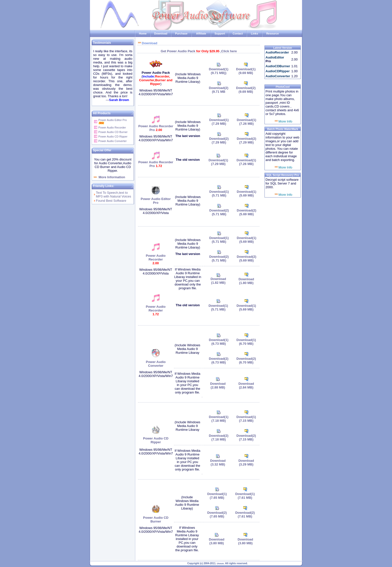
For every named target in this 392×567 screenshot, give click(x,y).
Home (143, 33)
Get (164, 51)
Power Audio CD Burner (113, 132)
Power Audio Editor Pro (113, 120)
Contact (238, 33)
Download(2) (246, 88)
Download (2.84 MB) (246, 385)
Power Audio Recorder (112, 127)
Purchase (181, 33)
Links (255, 33)
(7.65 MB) (217, 516)
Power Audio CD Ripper (113, 136)
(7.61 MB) (245, 498)
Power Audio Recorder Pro (156, 128)
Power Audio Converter (113, 141)
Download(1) (218, 71)
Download (161, 33)
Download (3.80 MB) (216, 541)
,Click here (228, 51)
